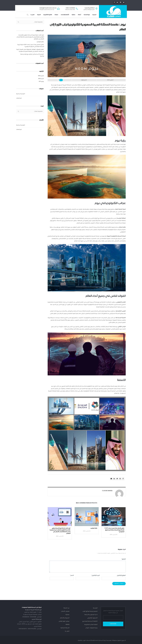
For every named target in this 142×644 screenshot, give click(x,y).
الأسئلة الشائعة (65, 628)
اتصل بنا (32, 15)
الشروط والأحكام (65, 618)
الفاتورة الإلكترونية (48, 15)
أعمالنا (79, 15)
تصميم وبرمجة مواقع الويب (90, 611)
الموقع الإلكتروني (121, 576)
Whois (68, 625)
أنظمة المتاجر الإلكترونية (91, 625)
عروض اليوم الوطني (64, 621)
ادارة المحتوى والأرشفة (91, 615)
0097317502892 (32, 629)
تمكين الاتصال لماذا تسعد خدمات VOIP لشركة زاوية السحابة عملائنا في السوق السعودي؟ (31, 46)
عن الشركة (66, 608)
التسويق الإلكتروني (92, 618)
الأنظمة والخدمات (65, 15)
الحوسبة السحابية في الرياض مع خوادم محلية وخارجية (32, 55)
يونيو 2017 (41, 82)
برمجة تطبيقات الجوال (91, 628)
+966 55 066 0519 (70, 10)
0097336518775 (23, 629)
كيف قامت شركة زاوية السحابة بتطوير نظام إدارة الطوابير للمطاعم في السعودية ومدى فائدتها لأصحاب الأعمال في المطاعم (30, 37)
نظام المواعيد (40, 42)
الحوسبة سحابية (21, 94)
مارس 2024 (41, 76)
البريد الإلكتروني (95, 576)
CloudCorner (107, 491)
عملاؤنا (73, 15)
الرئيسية (94, 15)
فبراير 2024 (41, 79)
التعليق (123, 559)
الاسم (72, 576)
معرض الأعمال (65, 611)
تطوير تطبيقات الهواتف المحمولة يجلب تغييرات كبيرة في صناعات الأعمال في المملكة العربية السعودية (30, 51)
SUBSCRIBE (113, 624)
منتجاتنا (56, 15)
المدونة (39, 15)
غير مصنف (19, 98)
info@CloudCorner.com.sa (47, 10)
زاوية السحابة (87, 15)
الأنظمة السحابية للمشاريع (90, 621)
